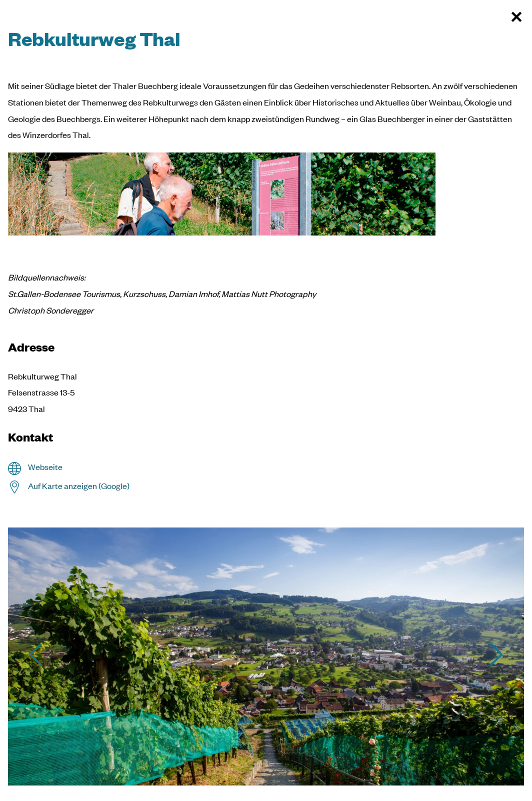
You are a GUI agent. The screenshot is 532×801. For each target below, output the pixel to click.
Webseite (45, 467)
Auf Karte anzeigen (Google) (79, 486)
